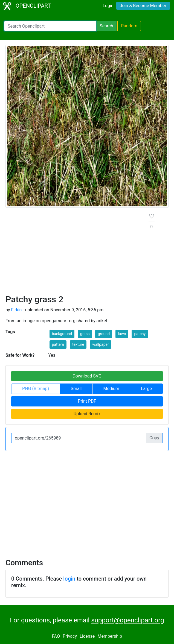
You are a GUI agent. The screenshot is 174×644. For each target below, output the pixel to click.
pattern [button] (58, 344)
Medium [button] (111, 389)
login (69, 579)
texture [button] (78, 344)
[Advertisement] (73, 253)
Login (108, 6)
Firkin (16, 310)
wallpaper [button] (100, 344)
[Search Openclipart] (50, 26)
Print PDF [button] (87, 401)
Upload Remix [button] (87, 414)
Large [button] (146, 389)
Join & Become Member (143, 6)
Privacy (70, 636)
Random (129, 26)
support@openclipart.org (127, 620)
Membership (110, 636)
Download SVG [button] (87, 376)
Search (106, 26)
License (87, 636)
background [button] (62, 334)
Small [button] (76, 389)
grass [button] (85, 334)
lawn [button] (122, 334)
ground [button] (104, 334)
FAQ (56, 636)
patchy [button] (140, 334)
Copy (154, 438)
